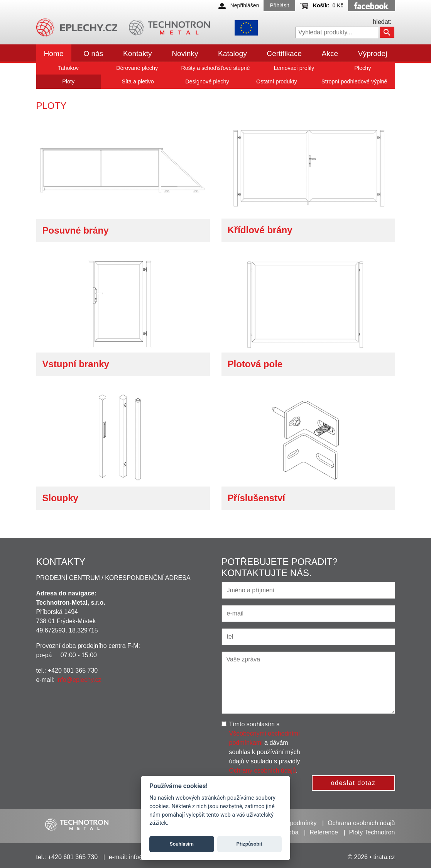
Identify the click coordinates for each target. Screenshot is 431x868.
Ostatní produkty (277, 81)
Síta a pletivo (138, 81)
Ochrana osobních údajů (361, 823)
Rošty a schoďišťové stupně (215, 68)
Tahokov (68, 68)
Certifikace (284, 53)
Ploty (68, 81)
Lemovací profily (294, 68)
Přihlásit (279, 5)
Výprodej (373, 53)
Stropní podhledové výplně (354, 81)
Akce (330, 53)
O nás (93, 53)
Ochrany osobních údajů (263, 771)
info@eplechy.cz (79, 680)
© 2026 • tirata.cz (371, 857)
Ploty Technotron (372, 832)
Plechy (363, 68)
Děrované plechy (137, 68)
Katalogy (232, 53)
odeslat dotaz (353, 783)
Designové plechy (207, 81)
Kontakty (138, 53)
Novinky (185, 53)
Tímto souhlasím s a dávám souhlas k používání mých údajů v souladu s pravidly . (265, 747)
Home (54, 53)
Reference (324, 832)
